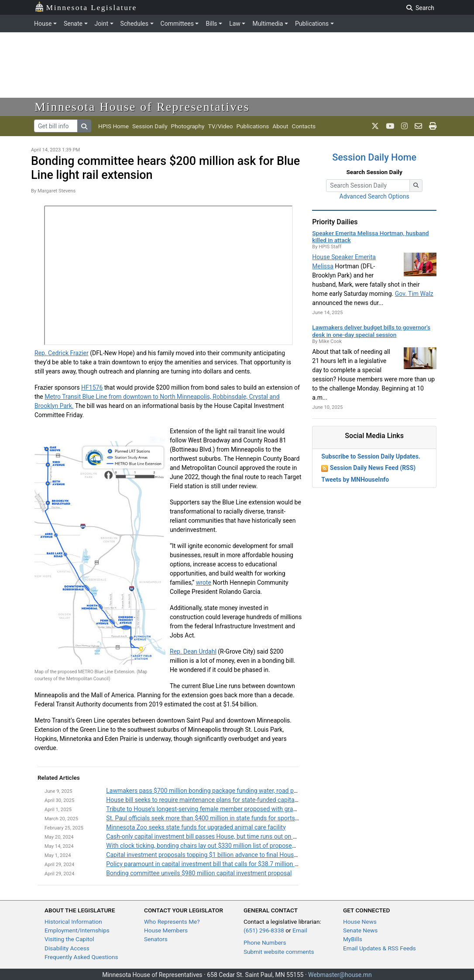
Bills (211, 24)
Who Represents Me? (172, 922)
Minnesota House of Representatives (142, 107)
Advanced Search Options (374, 196)
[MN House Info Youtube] (390, 126)
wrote (204, 583)
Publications (312, 24)
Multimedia (268, 24)
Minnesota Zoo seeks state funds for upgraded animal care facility (196, 827)
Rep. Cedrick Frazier (62, 353)
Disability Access (67, 948)
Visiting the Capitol (69, 939)
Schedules (134, 24)
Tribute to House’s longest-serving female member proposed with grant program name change (234, 809)
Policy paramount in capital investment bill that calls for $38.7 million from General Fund (225, 864)
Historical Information (73, 922)
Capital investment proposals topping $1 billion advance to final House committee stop (224, 855)
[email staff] (418, 126)
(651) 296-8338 (264, 930)
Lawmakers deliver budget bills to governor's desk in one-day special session (371, 331)
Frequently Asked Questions (81, 957)
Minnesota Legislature (86, 7)
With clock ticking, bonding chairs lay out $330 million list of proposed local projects (220, 846)
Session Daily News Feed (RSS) (373, 468)
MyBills (353, 939)
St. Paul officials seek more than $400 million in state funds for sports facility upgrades (224, 818)
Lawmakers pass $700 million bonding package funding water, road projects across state (227, 791)
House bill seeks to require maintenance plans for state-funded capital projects (213, 800)
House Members (166, 930)
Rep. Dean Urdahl (193, 651)
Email (300, 930)
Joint (101, 24)
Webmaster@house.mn (340, 975)
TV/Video (220, 126)
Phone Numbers (265, 942)
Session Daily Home (374, 157)
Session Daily (150, 126)
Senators (156, 939)
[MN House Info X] (375, 126)
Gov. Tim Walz (414, 294)
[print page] (433, 126)
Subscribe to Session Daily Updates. (371, 456)
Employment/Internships (77, 930)
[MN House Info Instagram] (404, 126)
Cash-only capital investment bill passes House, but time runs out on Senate (209, 836)
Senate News (360, 930)
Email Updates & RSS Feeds (380, 948)
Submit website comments (279, 952)
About (280, 126)
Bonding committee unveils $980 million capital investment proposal (199, 873)
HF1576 (92, 387)
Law (235, 24)
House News (360, 922)
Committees (177, 24)
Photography (188, 126)
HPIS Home (113, 126)
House (43, 24)
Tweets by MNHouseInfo (355, 480)
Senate (73, 24)
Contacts (304, 126)
